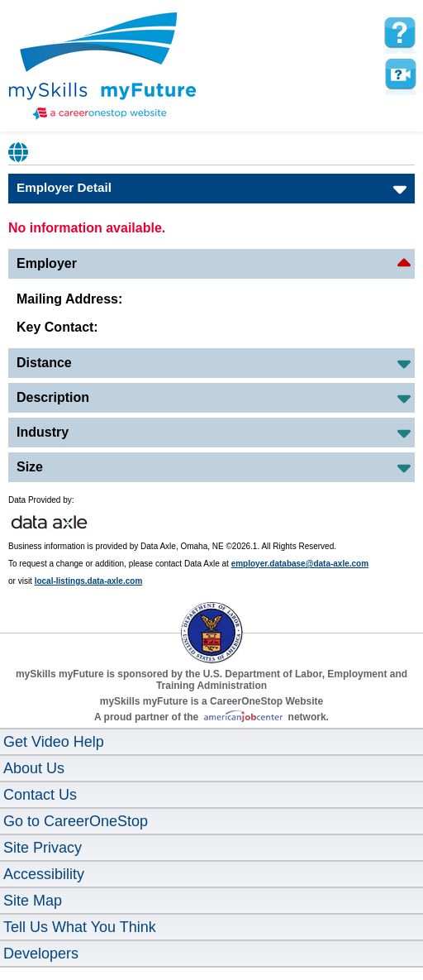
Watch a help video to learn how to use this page (400, 74)
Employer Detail (64, 187)
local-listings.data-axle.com (89, 581)
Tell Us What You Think (80, 927)
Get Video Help (54, 742)
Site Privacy (43, 848)
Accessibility (44, 874)
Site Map (33, 901)
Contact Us (40, 795)
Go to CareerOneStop (76, 821)
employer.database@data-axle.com (300, 564)
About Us (34, 768)
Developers (41, 954)
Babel (19, 152)
